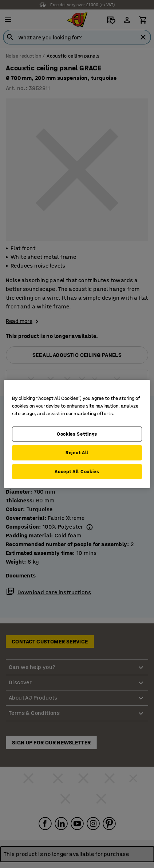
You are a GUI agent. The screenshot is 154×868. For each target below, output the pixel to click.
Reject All (77, 453)
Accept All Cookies (77, 472)
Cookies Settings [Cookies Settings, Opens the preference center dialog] (77, 434)
